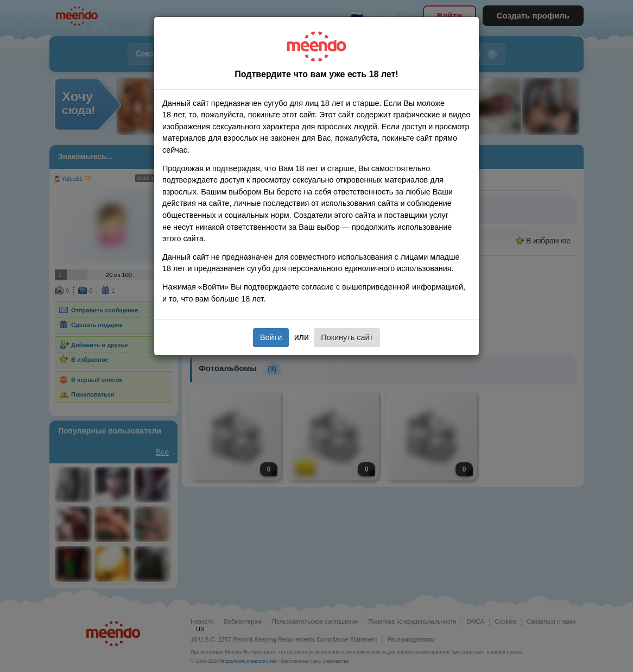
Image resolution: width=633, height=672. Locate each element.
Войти (271, 337)
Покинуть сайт (347, 337)
